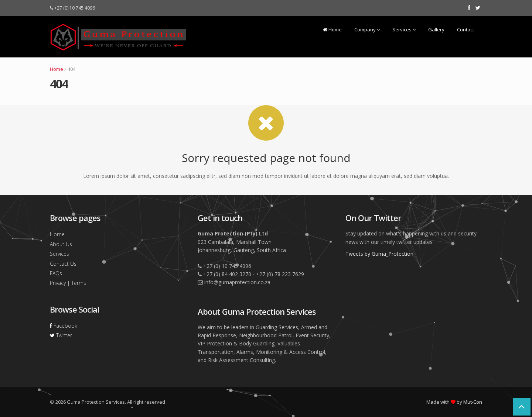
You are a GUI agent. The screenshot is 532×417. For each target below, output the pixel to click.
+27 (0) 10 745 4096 (72, 8)
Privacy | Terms (68, 283)
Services (404, 30)
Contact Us (63, 264)
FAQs (56, 273)
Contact (465, 30)
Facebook (64, 326)
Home (332, 30)
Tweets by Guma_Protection (379, 254)
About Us (61, 244)
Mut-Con (473, 402)
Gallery (436, 30)
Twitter (61, 335)
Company (367, 30)
